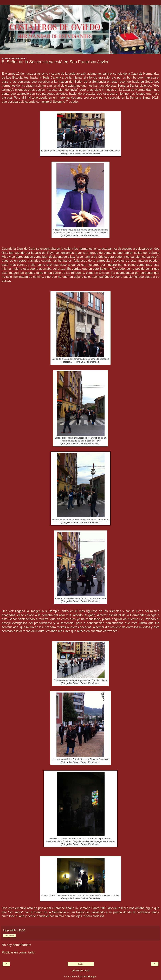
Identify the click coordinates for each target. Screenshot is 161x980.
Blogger (92, 977)
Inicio (80, 964)
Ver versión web (80, 971)
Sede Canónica (53, 78)
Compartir (9, 936)
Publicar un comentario (18, 952)
